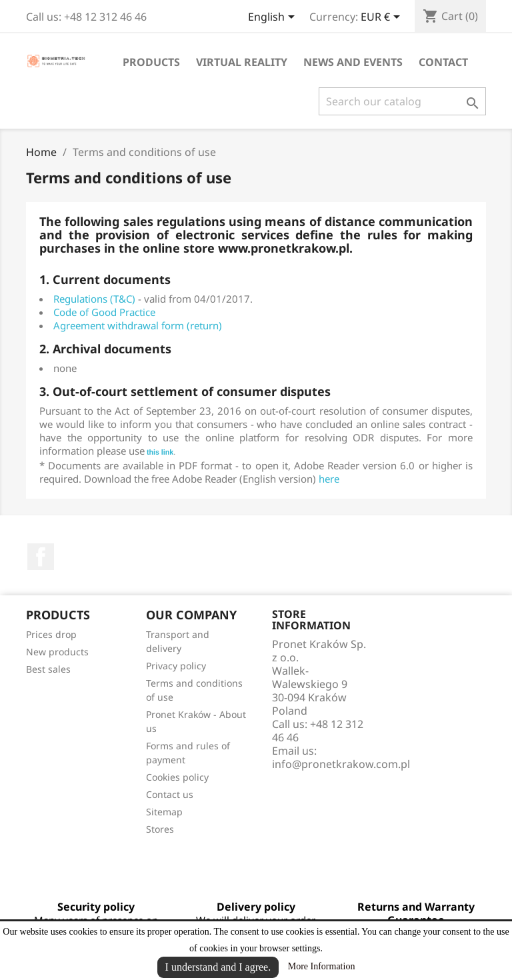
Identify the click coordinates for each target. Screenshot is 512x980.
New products (57, 652)
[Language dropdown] (274, 18)
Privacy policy (176, 666)
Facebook (41, 557)
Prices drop (51, 634)
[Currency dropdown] (383, 18)
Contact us (170, 794)
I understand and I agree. (218, 967)
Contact (443, 62)
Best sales (48, 669)
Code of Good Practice (104, 312)
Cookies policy (177, 777)
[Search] (402, 101)
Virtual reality (242, 62)
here (329, 479)
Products (151, 62)
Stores (160, 829)
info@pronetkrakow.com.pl (341, 764)
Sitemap (164, 812)
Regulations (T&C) (94, 299)
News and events (353, 62)
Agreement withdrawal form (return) (138, 325)
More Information (322, 966)
